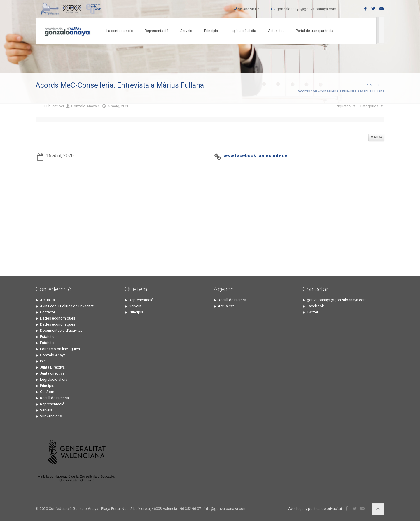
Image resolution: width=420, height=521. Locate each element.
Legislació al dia (54, 379)
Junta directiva (52, 373)
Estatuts (47, 337)
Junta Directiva (52, 367)
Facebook (315, 306)
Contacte (48, 312)
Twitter (313, 312)
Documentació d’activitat (61, 330)
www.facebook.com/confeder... (258, 156)
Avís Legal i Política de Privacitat (67, 306)
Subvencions (51, 416)
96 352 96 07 (249, 9)
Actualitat (48, 300)
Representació (52, 404)
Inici (369, 85)
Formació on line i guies (60, 349)
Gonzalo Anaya (84, 106)
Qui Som (47, 392)
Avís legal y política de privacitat (315, 509)
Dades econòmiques (58, 318)
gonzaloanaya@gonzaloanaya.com (306, 9)
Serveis (46, 410)
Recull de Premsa (54, 398)
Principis (47, 386)
